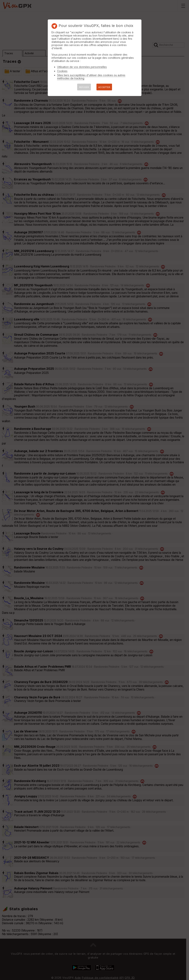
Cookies (62, 71)
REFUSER (84, 87)
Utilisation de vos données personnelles (82, 67)
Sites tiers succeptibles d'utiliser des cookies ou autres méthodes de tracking (91, 77)
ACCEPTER (104, 87)
